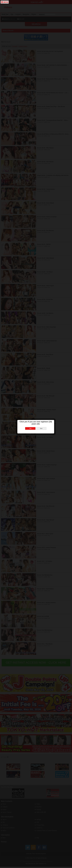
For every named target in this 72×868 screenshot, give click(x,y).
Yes (31, 413)
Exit (41, 413)
